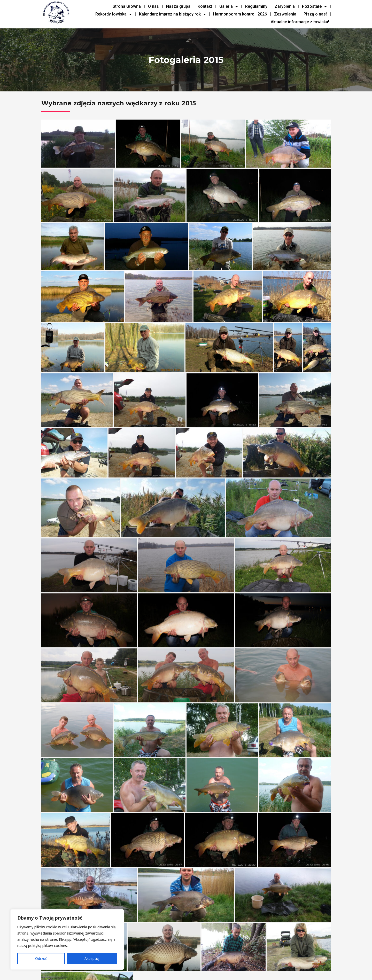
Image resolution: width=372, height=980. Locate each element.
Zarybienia (285, 6)
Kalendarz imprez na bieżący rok (172, 14)
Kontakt (205, 6)
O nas (153, 6)
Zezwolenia (285, 14)
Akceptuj (92, 958)
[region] (67, 939)
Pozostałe (314, 6)
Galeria (229, 6)
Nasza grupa (178, 6)
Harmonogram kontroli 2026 (240, 14)
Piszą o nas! (315, 14)
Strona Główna (127, 6)
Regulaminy (256, 6)
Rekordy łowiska (114, 14)
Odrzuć (41, 958)
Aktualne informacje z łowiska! (300, 22)
